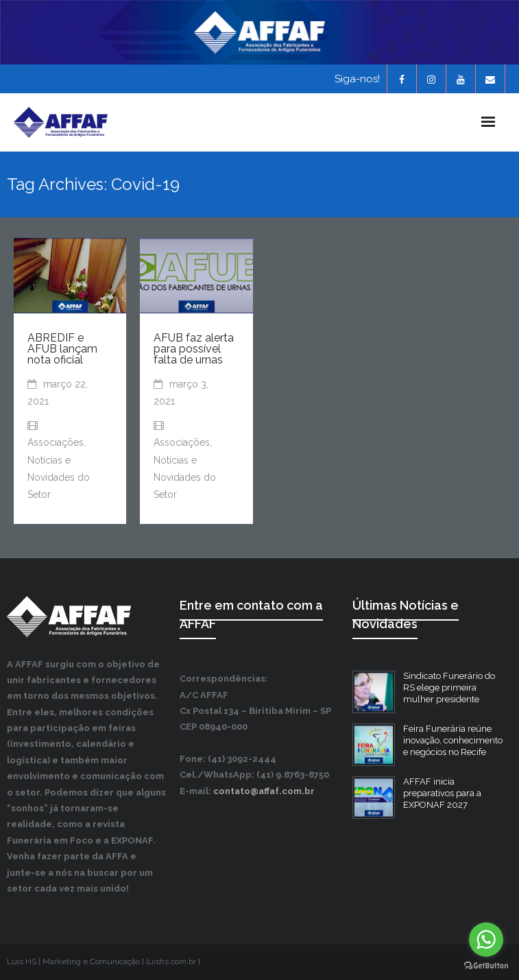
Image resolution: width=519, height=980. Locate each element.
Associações (56, 442)
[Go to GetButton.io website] (486, 966)
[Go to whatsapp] (486, 940)
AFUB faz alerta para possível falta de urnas (194, 349)
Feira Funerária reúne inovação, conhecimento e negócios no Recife (453, 740)
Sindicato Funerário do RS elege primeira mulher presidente (449, 688)
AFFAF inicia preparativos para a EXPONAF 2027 (442, 793)
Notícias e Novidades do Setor (59, 477)
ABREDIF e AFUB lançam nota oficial (62, 349)
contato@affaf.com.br (264, 791)
